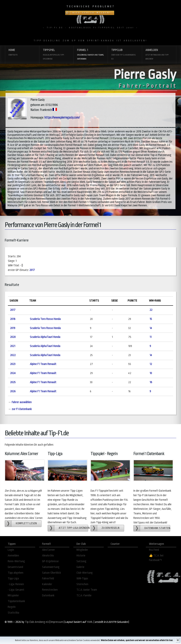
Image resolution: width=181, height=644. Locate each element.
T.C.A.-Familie (84, 595)
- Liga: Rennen (16, 584)
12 (151, 364)
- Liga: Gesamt (16, 590)
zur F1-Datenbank (22, 409)
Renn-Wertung (16, 561)
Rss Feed (154, 550)
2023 (13, 364)
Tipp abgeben (16, 573)
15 (151, 319)
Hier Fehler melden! (92, 13)
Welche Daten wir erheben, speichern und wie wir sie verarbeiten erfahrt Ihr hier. (137, 640)
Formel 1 (91, 55)
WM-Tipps (82, 578)
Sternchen (82, 584)
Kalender (47, 584)
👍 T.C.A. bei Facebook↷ (156, 558)
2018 (13, 319)
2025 (13, 382)
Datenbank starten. (157, 528)
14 (151, 328)
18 (151, 382)
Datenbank (48, 595)
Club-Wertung (85, 573)
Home (22, 53)
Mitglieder (82, 550)
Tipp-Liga (13, 578)
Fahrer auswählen (22, 402)
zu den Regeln (110, 528)
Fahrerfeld (48, 578)
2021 (13, 346)
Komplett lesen (26, 523)
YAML (90, 622)
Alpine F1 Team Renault (43, 364)
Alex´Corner (49, 550)
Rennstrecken (50, 590)
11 (151, 337)
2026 (13, 391)
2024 (13, 373)
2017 (32, 270)
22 (151, 310)
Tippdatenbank (16, 601)
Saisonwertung (51, 567)
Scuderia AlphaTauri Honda (45, 337)
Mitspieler (13, 595)
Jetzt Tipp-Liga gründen (73, 528)
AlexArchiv (48, 556)
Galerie (80, 567)
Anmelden (159, 55)
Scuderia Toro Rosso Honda (45, 319)
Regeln (12, 607)
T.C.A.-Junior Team (87, 590)
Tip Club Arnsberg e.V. (37, 622)
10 (151, 373)
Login (11, 550)
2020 (13, 337)
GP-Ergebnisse (50, 561)
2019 (13, 328)
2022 (13, 355)
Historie (81, 556)
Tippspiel (56, 55)
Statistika (13, 613)
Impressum (57, 622)
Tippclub (125, 55)
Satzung (81, 561)
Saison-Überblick (51, 573)
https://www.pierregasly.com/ (62, 118)
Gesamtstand (15, 567)
